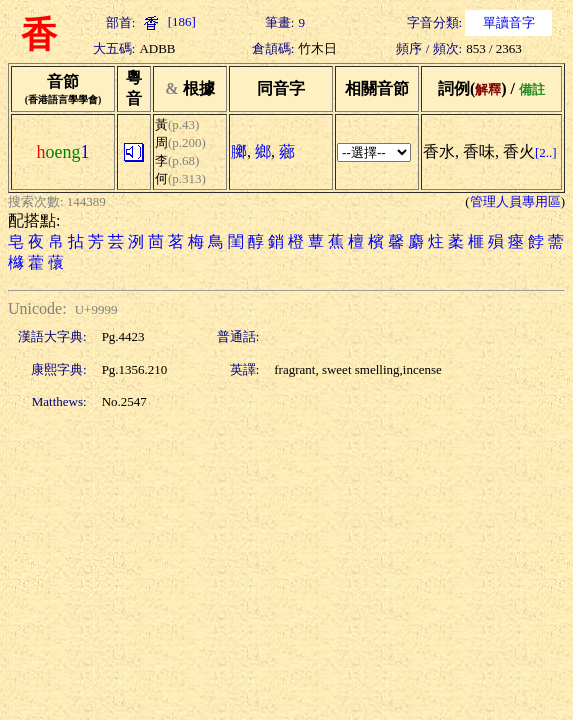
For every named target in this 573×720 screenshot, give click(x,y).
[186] (167, 21)
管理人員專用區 (515, 201)
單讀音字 (509, 22)
